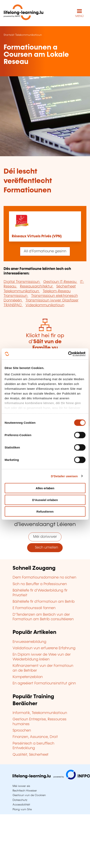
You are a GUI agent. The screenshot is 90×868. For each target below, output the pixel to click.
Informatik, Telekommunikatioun (40, 713)
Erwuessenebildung (29, 642)
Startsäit (9, 35)
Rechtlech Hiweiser (25, 791)
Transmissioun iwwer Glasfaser (52, 300)
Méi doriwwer (45, 537)
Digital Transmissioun (22, 282)
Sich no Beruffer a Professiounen (40, 584)
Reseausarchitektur (37, 286)
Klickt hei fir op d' (45, 348)
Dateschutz (20, 800)
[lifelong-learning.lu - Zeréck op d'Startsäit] (24, 13)
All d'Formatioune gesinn (45, 251)
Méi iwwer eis (21, 786)
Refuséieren (45, 512)
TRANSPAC (13, 305)
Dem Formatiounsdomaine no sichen (44, 578)
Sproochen (22, 731)
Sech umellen (45, 548)
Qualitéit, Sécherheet (31, 755)
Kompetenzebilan (28, 677)
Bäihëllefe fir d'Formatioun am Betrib (44, 602)
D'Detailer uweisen (64, 476)
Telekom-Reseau (57, 291)
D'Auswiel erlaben (45, 500)
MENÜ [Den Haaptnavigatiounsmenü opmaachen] (80, 16)
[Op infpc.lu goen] (51, 779)
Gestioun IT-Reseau (60, 282)
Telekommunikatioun (28, 35)
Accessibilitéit (21, 805)
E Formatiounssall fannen (34, 608)
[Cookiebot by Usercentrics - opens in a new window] (68, 354)
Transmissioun (16, 296)
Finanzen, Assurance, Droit (35, 737)
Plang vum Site (22, 809)
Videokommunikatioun (45, 305)
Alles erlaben (45, 488)
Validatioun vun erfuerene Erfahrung (44, 648)
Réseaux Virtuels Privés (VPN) (37, 236)
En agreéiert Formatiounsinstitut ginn (44, 683)
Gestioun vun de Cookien (29, 795)
